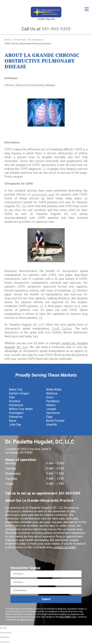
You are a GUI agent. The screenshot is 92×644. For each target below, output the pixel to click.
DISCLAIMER (65, 617)
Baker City (16, 389)
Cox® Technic (62, 329)
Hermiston (53, 413)
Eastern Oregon (19, 393)
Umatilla (51, 425)
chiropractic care (43, 194)
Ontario (51, 405)
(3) (42, 306)
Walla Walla (54, 389)
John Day (15, 425)
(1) (44, 169)
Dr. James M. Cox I (25, 620)
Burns (13, 421)
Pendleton (53, 401)
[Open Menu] (87, 9)
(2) (74, 290)
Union (50, 397)
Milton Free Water (21, 409)
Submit (46, 599)
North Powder (55, 421)
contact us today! (65, 547)
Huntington (16, 413)
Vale (12, 397)
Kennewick (16, 405)
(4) (41, 318)
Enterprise (16, 417)
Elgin (49, 417)
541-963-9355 (56, 29)
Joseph (51, 409)
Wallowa (52, 393)
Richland (15, 401)
